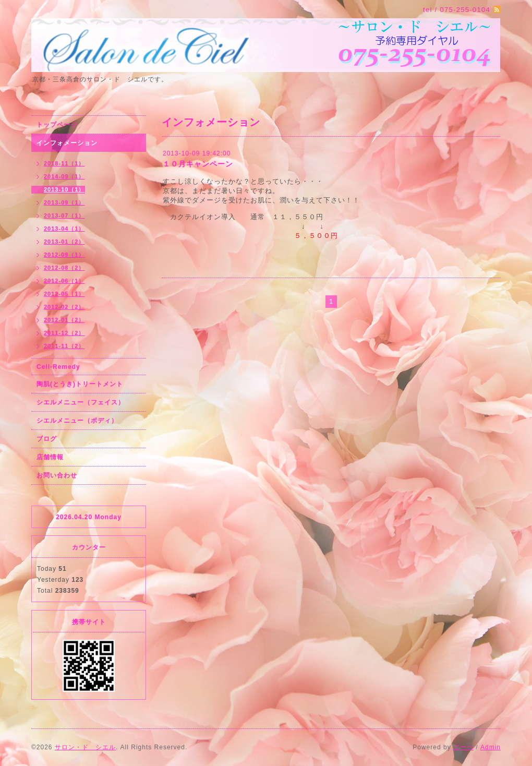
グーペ (463, 747)
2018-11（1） (64, 163)
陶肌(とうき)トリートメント (80, 384)
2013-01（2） (64, 242)
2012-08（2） (64, 268)
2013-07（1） (64, 216)
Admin (491, 747)
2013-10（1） (64, 189)
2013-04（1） (64, 229)
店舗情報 (50, 457)
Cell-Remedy (58, 367)
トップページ (57, 125)
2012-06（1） (64, 281)
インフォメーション (67, 143)
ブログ (47, 439)
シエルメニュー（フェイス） (81, 402)
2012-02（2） (64, 307)
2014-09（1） (64, 176)
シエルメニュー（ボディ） (77, 421)
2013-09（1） (64, 202)
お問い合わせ (57, 475)
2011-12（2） (64, 333)
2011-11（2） (64, 346)
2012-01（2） (64, 320)
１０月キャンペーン (198, 164)
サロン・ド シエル (85, 747)
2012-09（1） (64, 255)
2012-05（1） (64, 294)
